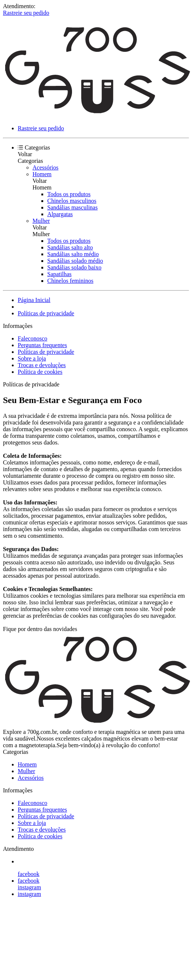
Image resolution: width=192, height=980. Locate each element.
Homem (42, 174)
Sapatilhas (59, 274)
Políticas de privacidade (46, 313)
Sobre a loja (32, 358)
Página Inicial (34, 300)
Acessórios (45, 167)
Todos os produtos (69, 194)
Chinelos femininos (70, 281)
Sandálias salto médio (73, 254)
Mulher (41, 221)
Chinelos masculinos (72, 201)
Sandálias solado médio (75, 261)
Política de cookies (40, 372)
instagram (29, 887)
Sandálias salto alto (70, 247)
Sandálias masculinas (72, 207)
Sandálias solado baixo (74, 267)
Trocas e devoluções (42, 365)
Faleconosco (32, 338)
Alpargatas (60, 214)
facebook (29, 874)
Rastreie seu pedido (26, 13)
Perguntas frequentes (42, 345)
